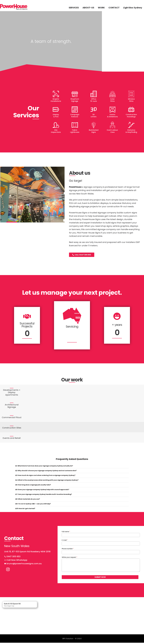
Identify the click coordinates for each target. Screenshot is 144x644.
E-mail (65, 541)
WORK (101, 8)
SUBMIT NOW (72, 578)
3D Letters (94, 116)
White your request (69, 559)
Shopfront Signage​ (75, 100)
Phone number (68, 550)
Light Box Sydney (133, 8)
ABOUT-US (88, 8)
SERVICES (74, 8)
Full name (66, 533)
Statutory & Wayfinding (131, 131)
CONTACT (114, 8)
